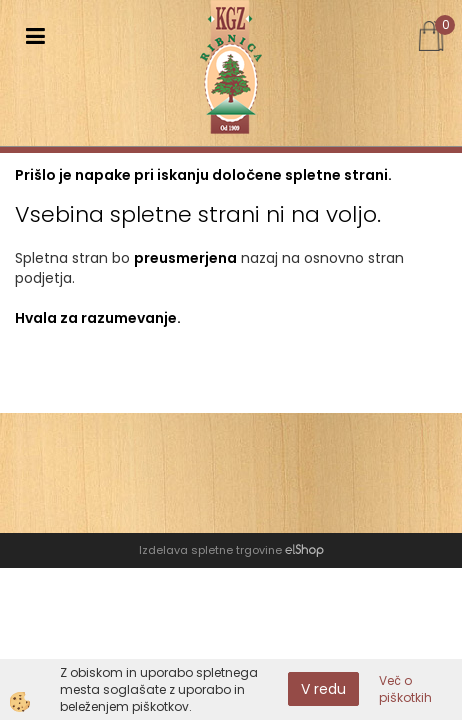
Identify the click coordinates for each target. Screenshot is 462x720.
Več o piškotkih (405, 689)
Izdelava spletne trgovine (210, 550)
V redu (323, 689)
